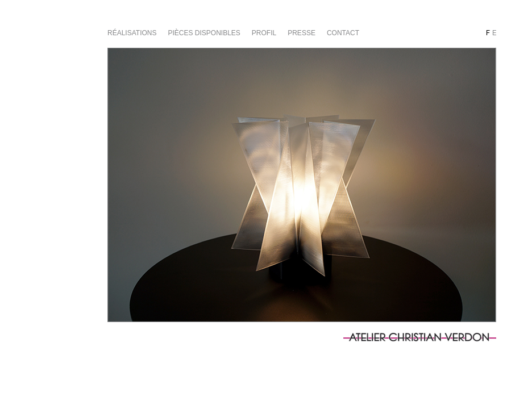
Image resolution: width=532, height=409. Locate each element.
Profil (264, 33)
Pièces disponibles (204, 33)
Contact (343, 33)
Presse (302, 33)
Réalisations (132, 33)
